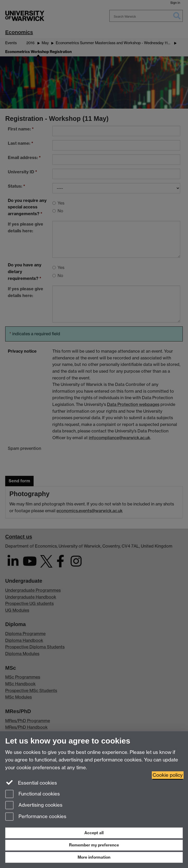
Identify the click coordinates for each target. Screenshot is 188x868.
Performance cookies (36, 817)
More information (94, 857)
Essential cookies (31, 782)
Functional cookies (33, 794)
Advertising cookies (34, 805)
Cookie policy (168, 775)
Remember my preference (94, 845)
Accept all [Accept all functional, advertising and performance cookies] (94, 833)
